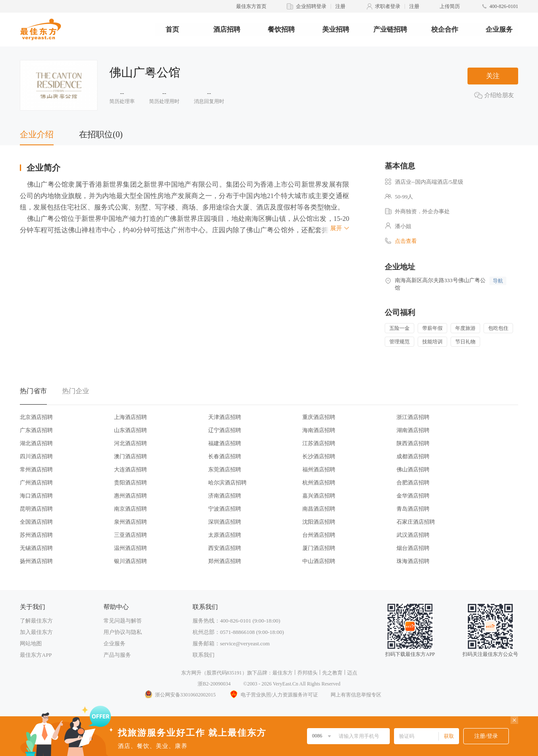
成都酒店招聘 (413, 456)
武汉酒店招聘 (413, 535)
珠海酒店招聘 (413, 561)
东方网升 (191, 673)
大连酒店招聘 (130, 469)
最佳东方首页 (251, 6)
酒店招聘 (227, 29)
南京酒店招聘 (130, 509)
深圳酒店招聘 (225, 522)
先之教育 (332, 673)
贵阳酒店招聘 (130, 483)
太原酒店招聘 (225, 535)
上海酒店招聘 (130, 417)
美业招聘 (336, 29)
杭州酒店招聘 (319, 483)
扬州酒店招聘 (36, 561)
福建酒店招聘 (225, 443)
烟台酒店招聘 (413, 548)
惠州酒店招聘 (130, 496)
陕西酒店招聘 (413, 443)
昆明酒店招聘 (36, 509)
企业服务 (499, 29)
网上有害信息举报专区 (356, 695)
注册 (340, 6)
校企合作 (445, 29)
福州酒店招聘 (319, 469)
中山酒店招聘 (319, 561)
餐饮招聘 (281, 29)
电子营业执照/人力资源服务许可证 (273, 695)
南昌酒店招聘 (319, 509)
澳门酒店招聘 (130, 456)
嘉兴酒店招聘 (319, 496)
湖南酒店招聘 (413, 430)
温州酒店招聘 (130, 548)
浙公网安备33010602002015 (180, 695)
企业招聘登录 (311, 6)
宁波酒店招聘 (225, 509)
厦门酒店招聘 (319, 548)
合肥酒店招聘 (413, 483)
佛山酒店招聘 (413, 469)
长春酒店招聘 (225, 456)
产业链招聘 (390, 29)
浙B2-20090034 (214, 684)
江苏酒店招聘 (319, 443)
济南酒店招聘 (225, 496)
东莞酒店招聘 (225, 469)
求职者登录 (388, 6)
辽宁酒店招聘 (225, 430)
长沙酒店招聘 (319, 456)
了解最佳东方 (36, 621)
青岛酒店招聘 (413, 509)
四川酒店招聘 (36, 456)
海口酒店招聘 (36, 496)
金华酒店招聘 (413, 496)
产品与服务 (117, 655)
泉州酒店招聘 (130, 522)
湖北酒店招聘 (36, 443)
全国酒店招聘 (36, 522)
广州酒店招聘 (36, 483)
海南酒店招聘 (319, 430)
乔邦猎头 (307, 673)
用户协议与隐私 (123, 632)
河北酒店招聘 (130, 443)
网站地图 (31, 643)
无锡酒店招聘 (36, 548)
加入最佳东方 (36, 632)
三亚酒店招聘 (130, 535)
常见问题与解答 (123, 621)
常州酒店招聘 (36, 469)
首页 (172, 29)
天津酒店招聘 (225, 417)
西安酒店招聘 (225, 548)
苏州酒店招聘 (36, 535)
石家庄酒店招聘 (416, 522)
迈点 (352, 673)
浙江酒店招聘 (413, 417)
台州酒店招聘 (319, 535)
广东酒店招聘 (36, 430)
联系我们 (204, 655)
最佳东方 (283, 673)
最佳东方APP (36, 655)
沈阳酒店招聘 (319, 522)
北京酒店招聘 (36, 417)
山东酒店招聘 (130, 430)
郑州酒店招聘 (225, 561)
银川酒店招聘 (130, 561)
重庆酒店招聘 (319, 417)
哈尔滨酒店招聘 (227, 483)
